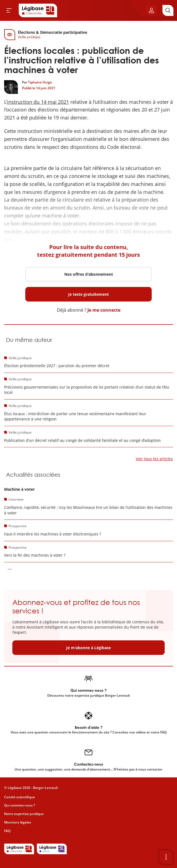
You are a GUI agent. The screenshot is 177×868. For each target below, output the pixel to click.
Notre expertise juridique (24, 814)
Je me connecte (104, 310)
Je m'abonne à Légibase (88, 648)
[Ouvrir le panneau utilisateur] (151, 10)
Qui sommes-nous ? (20, 805)
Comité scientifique (20, 797)
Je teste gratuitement (88, 294)
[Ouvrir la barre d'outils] (166, 857)
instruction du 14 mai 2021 (38, 102)
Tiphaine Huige (40, 82)
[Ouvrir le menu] (9, 10)
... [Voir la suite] (10, 568)
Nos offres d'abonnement (89, 274)
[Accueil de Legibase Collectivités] (38, 10)
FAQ (7, 831)
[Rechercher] (168, 10)
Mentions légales (18, 822)
